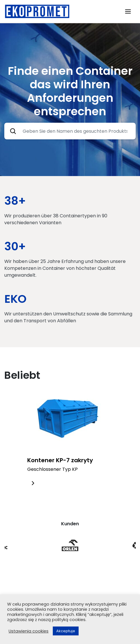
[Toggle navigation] (128, 11)
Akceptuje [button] (66, 631)
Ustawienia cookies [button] (29, 631)
